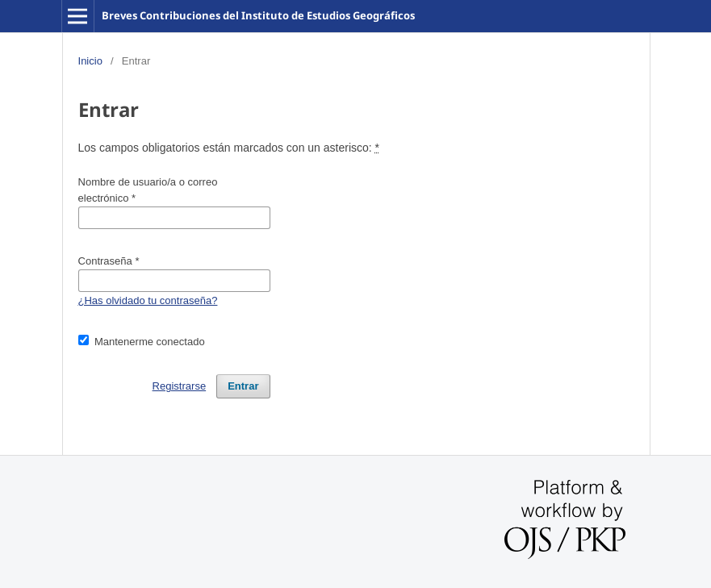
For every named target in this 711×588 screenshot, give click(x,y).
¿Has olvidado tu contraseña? (148, 300)
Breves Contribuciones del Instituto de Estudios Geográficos (258, 15)
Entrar (243, 386)
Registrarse (180, 386)
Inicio (90, 61)
